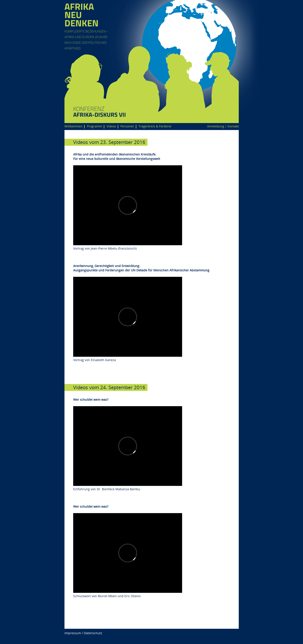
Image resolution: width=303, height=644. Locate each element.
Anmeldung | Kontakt (223, 126)
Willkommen (74, 126)
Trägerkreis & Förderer (155, 126)
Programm (95, 126)
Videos (111, 126)
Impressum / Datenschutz (83, 633)
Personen (127, 126)
